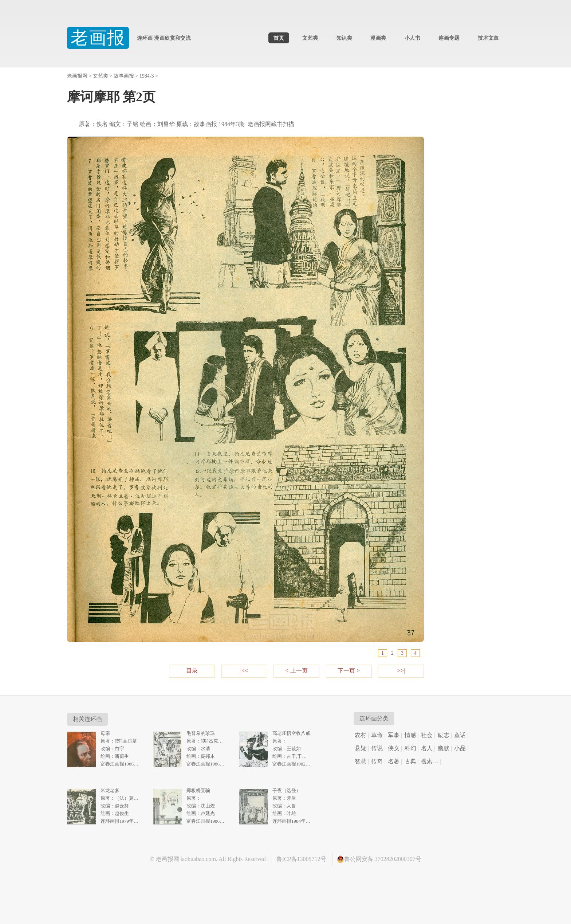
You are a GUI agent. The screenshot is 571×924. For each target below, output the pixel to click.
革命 (377, 735)
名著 (394, 761)
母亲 (105, 733)
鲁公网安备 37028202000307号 (379, 859)
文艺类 (310, 38)
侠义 (394, 748)
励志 (444, 735)
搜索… (430, 761)
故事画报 (124, 76)
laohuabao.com (198, 859)
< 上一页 (296, 671)
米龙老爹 (110, 790)
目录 (192, 671)
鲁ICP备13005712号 (301, 859)
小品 (460, 748)
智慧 (361, 761)
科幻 (410, 748)
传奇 (377, 761)
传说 (377, 748)
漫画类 (378, 38)
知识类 (344, 38)
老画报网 (77, 76)
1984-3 (147, 76)
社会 (427, 735)
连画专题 (449, 38)
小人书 (412, 38)
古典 (410, 761)
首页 (279, 38)
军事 (394, 735)
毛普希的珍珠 (201, 733)
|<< (244, 671)
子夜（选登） (287, 790)
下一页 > (349, 671)
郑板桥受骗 (198, 790)
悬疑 (361, 748)
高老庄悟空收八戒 (291, 733)
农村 (361, 735)
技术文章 (488, 38)
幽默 (444, 748)
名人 (427, 748)
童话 (460, 735)
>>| (401, 671)
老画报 (98, 38)
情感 (410, 735)
